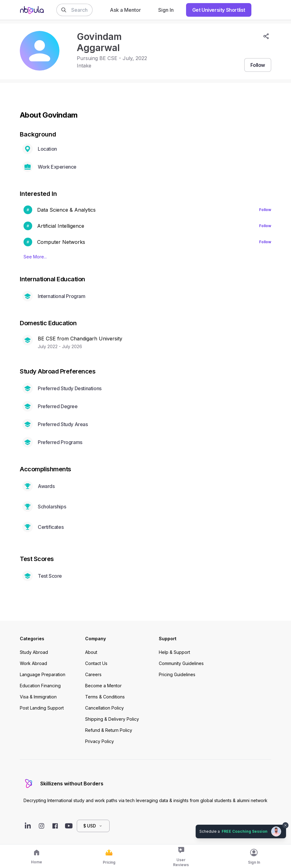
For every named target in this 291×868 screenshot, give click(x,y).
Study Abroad (34, 652)
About (91, 652)
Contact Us (96, 663)
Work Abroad (33, 663)
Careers (93, 674)
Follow (265, 210)
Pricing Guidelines (177, 674)
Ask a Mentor (125, 10)
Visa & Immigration (38, 697)
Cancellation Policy (104, 708)
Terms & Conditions (105, 697)
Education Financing (40, 686)
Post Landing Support (42, 708)
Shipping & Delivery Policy (112, 719)
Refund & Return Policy (109, 730)
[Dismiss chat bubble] (285, 825)
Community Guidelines (181, 663)
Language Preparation (43, 674)
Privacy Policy (100, 741)
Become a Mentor (103, 686)
